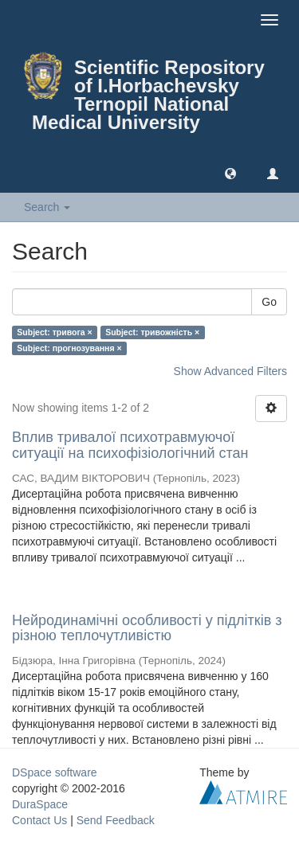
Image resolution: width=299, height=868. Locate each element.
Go (269, 302)
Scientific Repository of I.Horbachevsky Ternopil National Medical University (148, 95)
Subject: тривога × (54, 332)
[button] (230, 173)
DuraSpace (40, 804)
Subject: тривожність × (152, 332)
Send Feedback (116, 820)
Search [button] (47, 207)
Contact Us (39, 820)
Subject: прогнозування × (69, 348)
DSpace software (55, 772)
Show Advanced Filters (230, 371)
